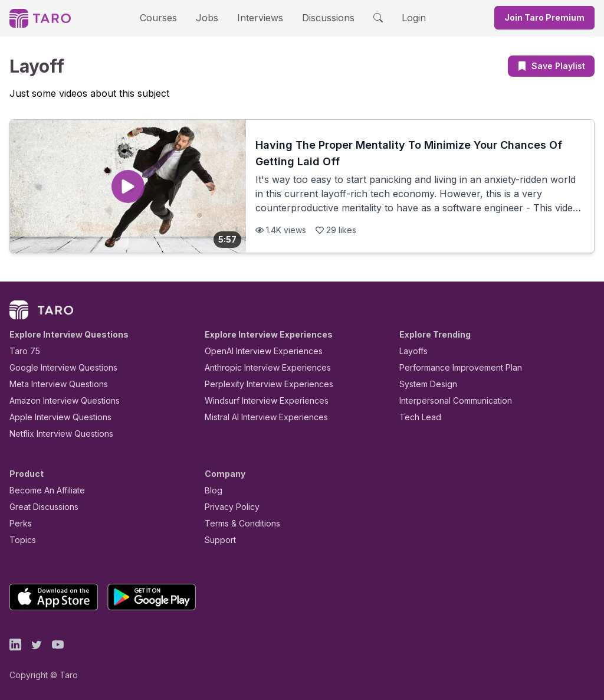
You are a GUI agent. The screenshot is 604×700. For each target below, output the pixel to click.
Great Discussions (40, 507)
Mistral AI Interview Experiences (260, 417)
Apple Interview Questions (54, 417)
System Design (424, 384)
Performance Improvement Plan (452, 367)
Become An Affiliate (44, 490)
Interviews (258, 17)
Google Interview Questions (56, 367)
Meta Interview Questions (52, 384)
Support (218, 540)
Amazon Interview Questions (58, 400)
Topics (20, 540)
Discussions (319, 17)
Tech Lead (416, 417)
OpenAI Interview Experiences (256, 351)
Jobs (211, 17)
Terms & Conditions (238, 523)
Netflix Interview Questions (55, 434)
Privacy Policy (229, 507)
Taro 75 (22, 351)
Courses (169, 17)
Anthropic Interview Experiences (260, 367)
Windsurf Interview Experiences (258, 400)
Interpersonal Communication (449, 400)
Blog (213, 490)
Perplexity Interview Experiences (260, 384)
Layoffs (412, 351)
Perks (19, 523)
